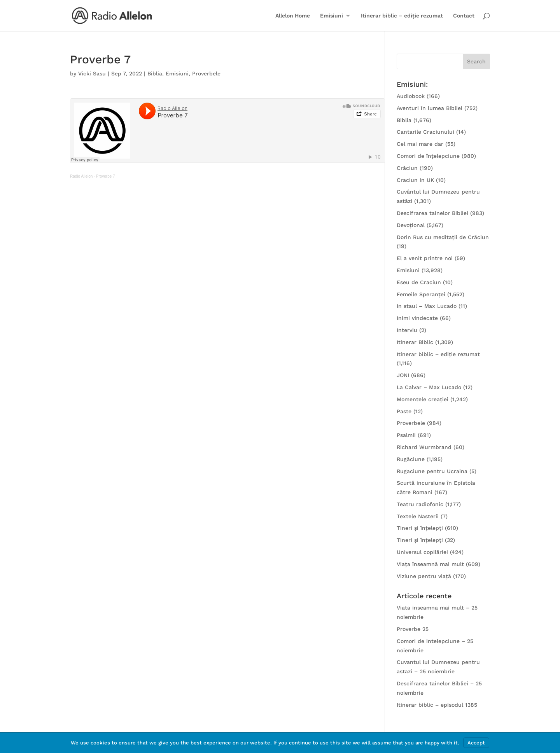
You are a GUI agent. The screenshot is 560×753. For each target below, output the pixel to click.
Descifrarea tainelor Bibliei (432, 213)
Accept (476, 743)
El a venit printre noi (425, 258)
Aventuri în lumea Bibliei (430, 108)
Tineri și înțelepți (420, 528)
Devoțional (411, 225)
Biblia (155, 73)
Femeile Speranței (421, 294)
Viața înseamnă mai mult (430, 564)
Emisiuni (332, 16)
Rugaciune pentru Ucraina (432, 471)
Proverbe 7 (106, 176)
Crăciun (407, 168)
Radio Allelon (81, 176)
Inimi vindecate (417, 318)
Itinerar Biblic (415, 342)
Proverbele (206, 73)
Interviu (407, 330)
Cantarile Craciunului (425, 132)
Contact (464, 16)
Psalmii (406, 435)
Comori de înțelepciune (428, 156)
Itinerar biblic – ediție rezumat (402, 16)
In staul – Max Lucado (427, 306)
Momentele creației (423, 399)
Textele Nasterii (418, 516)
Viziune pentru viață (424, 576)
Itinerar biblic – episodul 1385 (437, 705)
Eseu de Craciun (419, 282)
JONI (403, 375)
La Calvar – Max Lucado (429, 387)
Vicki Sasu (92, 73)
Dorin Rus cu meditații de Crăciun (443, 237)
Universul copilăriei (422, 552)
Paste (404, 411)
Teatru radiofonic (420, 504)
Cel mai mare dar (420, 144)
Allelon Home (293, 16)
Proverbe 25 (413, 629)
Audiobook (411, 96)
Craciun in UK (415, 180)
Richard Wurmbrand (424, 447)
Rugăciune (411, 459)
